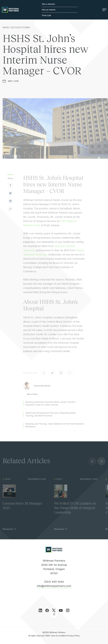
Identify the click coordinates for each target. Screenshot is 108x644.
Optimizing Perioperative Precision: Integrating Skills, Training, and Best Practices (51, 416)
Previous (92, 463)
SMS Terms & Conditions (56, 636)
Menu (104, 10)
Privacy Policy (74, 636)
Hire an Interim (49, 10)
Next (101, 463)
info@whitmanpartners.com (54, 586)
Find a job (47, 15)
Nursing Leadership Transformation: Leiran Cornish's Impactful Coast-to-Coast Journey (51, 406)
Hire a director (48, 4)
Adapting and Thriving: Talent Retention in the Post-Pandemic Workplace (55, 427)
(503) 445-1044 (54, 582)
